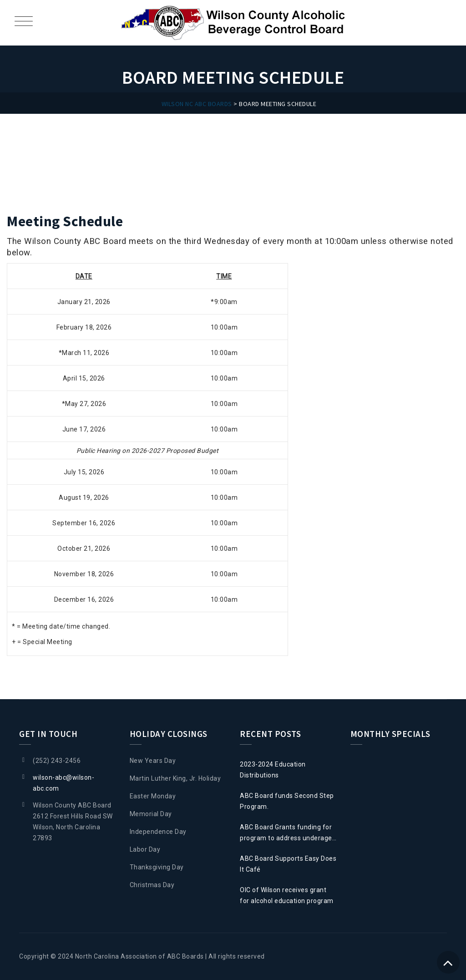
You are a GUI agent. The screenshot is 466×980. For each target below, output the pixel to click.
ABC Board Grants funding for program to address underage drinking (286, 833)
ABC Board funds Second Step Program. (287, 801)
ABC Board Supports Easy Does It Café (288, 864)
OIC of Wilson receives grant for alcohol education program (287, 895)
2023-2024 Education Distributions (273, 770)
